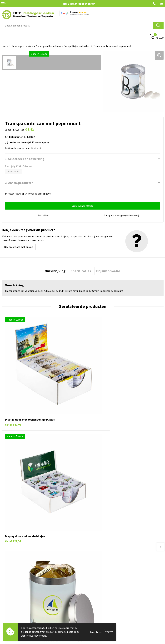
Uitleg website (92, 563)
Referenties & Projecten (97, 619)
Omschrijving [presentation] (55, 270)
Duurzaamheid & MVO (96, 588)
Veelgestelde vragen (95, 553)
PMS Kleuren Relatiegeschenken (102, 573)
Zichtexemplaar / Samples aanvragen (105, 583)
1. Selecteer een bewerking (25, 159)
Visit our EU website (95, 638)
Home (5, 46)
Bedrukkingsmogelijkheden (99, 568)
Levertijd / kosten (94, 558)
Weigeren (109, 632)
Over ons (89, 604)
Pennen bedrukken (12, 604)
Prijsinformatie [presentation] (108, 270)
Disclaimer (90, 628)
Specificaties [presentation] (81, 270)
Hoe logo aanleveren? (96, 578)
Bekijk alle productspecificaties (23, 148)
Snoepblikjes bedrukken (77, 46)
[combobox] (77, 25)
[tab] (55, 270)
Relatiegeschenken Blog (98, 614)
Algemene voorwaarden (97, 633)
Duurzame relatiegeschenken (18, 614)
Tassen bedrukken (12, 609)
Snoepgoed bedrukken (48, 46)
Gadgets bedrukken (12, 619)
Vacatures (89, 609)
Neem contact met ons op (19, 246)
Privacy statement (94, 623)
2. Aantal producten (19, 183)
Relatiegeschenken (22, 46)
